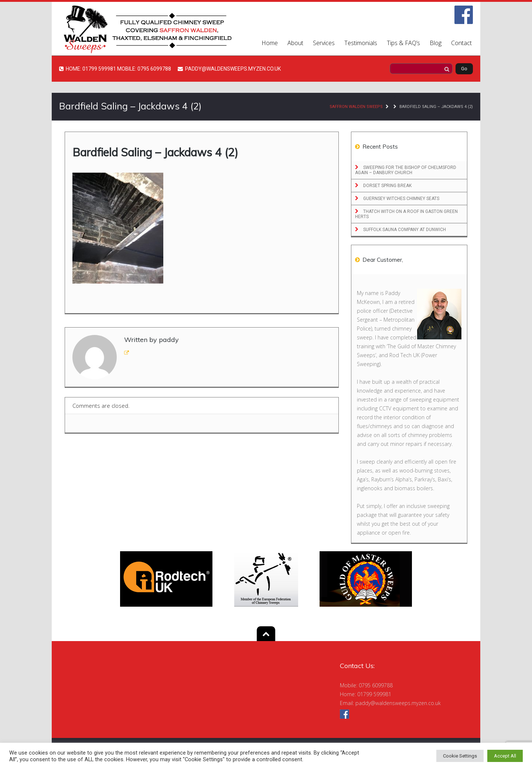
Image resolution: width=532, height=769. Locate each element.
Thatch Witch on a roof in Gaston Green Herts (406, 214)
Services (324, 43)
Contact (461, 43)
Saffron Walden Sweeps (356, 107)
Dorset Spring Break (387, 186)
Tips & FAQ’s (403, 43)
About (295, 43)
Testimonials (361, 43)
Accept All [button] (505, 756)
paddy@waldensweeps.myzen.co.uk (398, 703)
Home (270, 43)
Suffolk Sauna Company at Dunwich (404, 230)
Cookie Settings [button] (460, 756)
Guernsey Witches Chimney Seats (401, 199)
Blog (436, 43)
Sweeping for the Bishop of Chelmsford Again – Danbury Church (406, 170)
